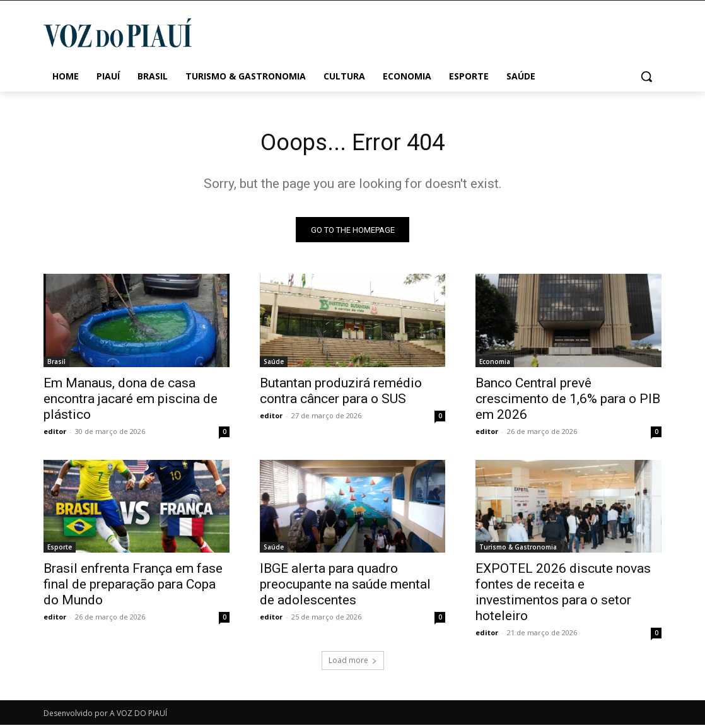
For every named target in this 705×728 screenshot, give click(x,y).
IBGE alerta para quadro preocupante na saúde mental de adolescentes (345, 587)
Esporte (60, 550)
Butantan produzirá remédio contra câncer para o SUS (341, 394)
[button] (646, 76)
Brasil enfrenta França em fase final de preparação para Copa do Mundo (133, 587)
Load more (353, 663)
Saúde (274, 365)
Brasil (56, 365)
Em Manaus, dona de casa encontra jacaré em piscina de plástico (131, 402)
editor (55, 434)
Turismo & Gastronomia (518, 550)
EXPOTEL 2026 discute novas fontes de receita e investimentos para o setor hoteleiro (563, 595)
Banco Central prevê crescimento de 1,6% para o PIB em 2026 (568, 402)
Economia (495, 365)
